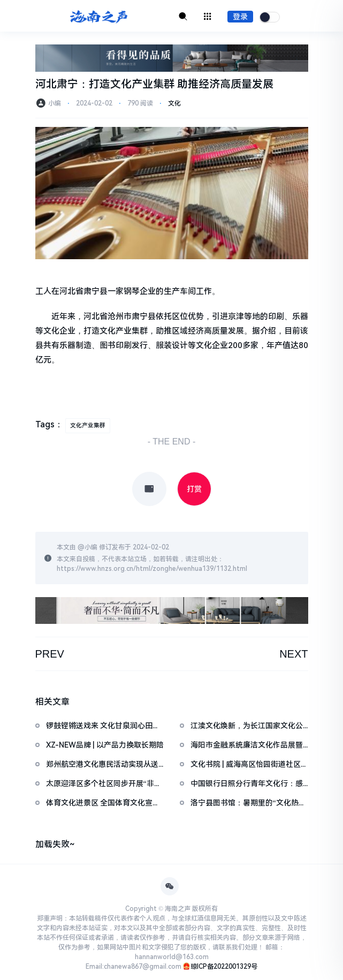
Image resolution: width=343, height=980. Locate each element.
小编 (91, 547)
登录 (240, 17)
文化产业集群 (88, 425)
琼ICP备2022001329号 (224, 967)
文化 (174, 103)
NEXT (294, 654)
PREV (50, 654)
